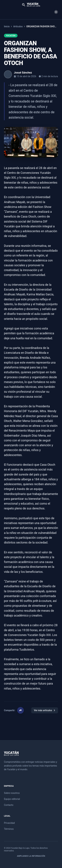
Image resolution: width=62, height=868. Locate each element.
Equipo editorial (12, 799)
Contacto (9, 805)
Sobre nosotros (12, 793)
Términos (9, 829)
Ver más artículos (45, 710)
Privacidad (9, 823)
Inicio (7, 26)
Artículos (18, 26)
